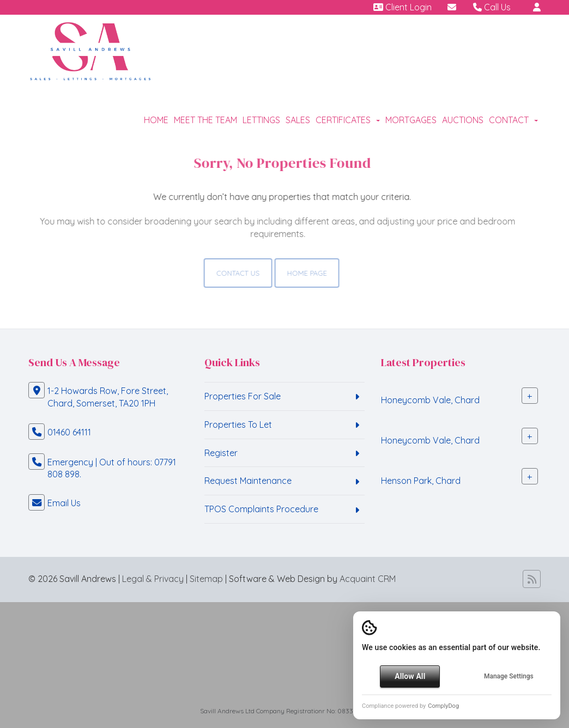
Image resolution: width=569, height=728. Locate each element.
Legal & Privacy (153, 579)
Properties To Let (238, 424)
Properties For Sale (243, 396)
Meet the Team (205, 120)
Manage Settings (509, 676)
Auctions (463, 120)
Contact (513, 120)
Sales (298, 120)
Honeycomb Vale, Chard (430, 400)
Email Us (64, 503)
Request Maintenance (248, 481)
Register (221, 453)
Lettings (261, 120)
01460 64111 (69, 432)
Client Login (402, 7)
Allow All (410, 676)
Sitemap (206, 579)
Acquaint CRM (368, 579)
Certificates (348, 120)
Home (156, 120)
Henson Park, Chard (421, 481)
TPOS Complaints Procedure (261, 509)
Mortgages (411, 120)
